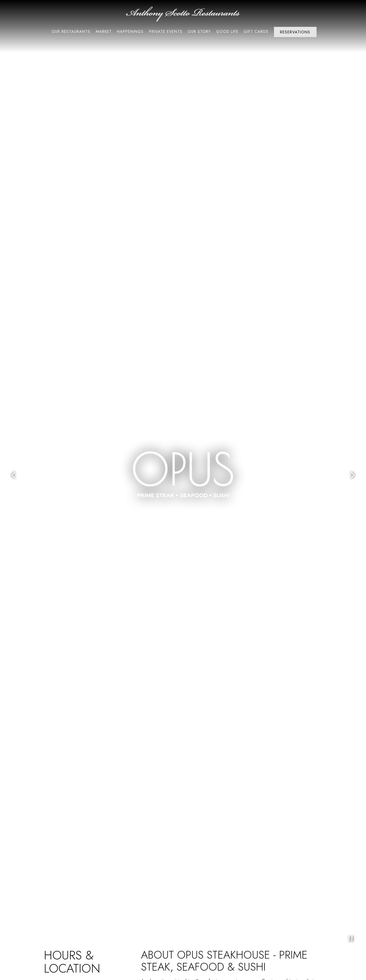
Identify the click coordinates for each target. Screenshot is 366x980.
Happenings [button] (130, 31)
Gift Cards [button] (256, 31)
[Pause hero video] (351, 938)
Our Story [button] (199, 31)
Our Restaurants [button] (71, 31)
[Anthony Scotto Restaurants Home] (183, 13)
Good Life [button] (227, 31)
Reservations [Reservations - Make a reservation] (295, 32)
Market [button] (104, 31)
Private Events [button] (166, 31)
